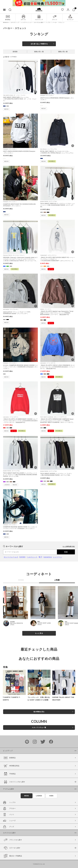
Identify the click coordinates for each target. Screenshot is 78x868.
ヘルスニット (32, 557)
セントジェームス (11, 557)
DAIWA (22, 557)
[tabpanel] (39, 3)
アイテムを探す (9, 789)
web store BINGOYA (16, 623)
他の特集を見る (39, 712)
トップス (48, 22)
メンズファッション (27, 22)
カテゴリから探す (39, 22)
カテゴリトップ (15, 22)
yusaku (13, 622)
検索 (66, 552)
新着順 (15, 52)
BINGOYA (6, 22)
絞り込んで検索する (39, 44)
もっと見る (39, 633)
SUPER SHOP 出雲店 (44, 623)
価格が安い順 (39, 52)
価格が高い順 (63, 52)
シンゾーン (57, 557)
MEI (39, 622)
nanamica (48, 557)
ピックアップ (8, 751)
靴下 (40, 557)
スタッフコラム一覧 (39, 727)
